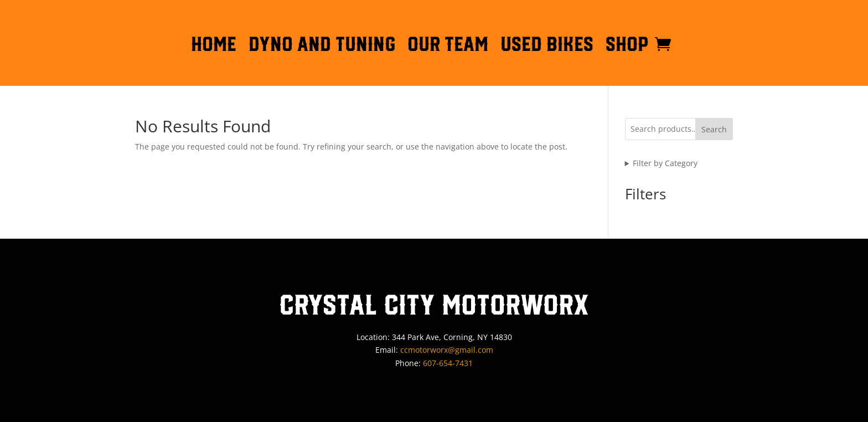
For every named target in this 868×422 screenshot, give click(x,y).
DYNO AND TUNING (322, 46)
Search (714, 129)
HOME (214, 46)
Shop (627, 46)
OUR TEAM (448, 46)
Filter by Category (665, 163)
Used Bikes (547, 46)
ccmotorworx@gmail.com (447, 350)
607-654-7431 (448, 363)
